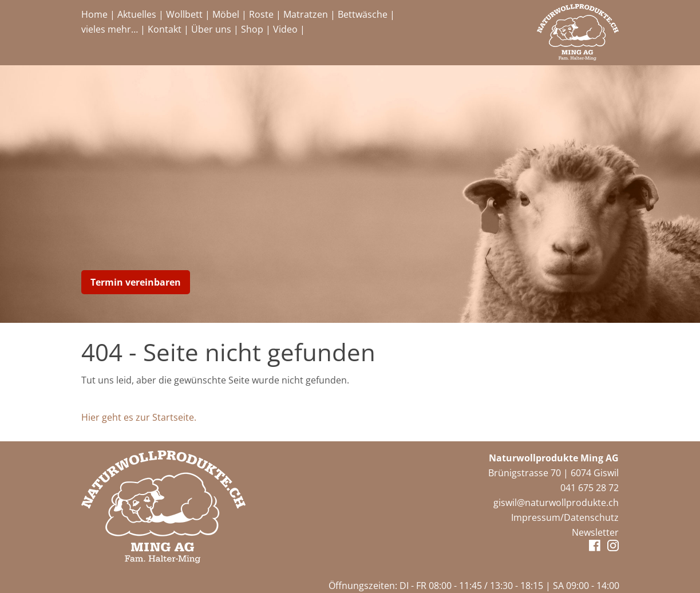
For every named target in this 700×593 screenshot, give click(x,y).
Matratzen (306, 14)
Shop (252, 29)
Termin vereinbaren (136, 282)
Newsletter (595, 532)
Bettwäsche (363, 14)
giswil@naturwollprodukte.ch (556, 503)
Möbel (226, 14)
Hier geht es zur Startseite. (139, 417)
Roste (261, 14)
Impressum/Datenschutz (565, 517)
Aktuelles (137, 14)
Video (285, 29)
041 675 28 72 (590, 488)
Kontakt (165, 29)
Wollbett (184, 14)
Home (94, 14)
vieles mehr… (110, 29)
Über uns (211, 29)
